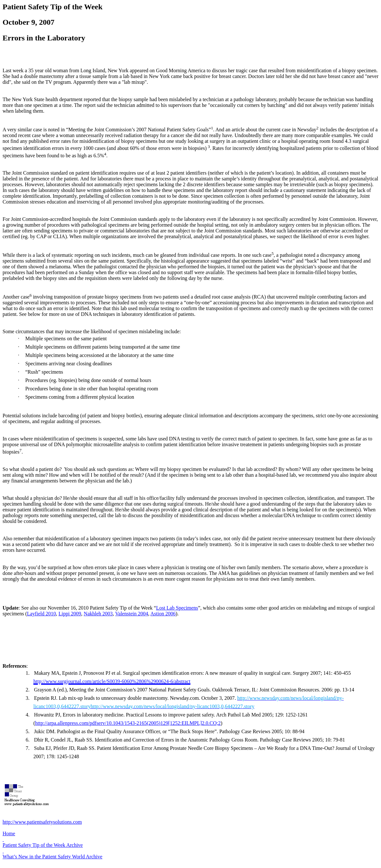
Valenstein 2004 (132, 614)
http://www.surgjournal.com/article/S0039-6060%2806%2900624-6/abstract (112, 681)
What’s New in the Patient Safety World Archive (52, 857)
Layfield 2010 (41, 614)
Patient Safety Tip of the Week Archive (43, 845)
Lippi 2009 (70, 614)
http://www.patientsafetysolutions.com (42, 822)
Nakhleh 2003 (98, 614)
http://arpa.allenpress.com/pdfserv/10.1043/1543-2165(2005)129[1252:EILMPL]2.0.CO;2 (128, 723)
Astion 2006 (163, 614)
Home (9, 833)
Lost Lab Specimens (177, 608)
